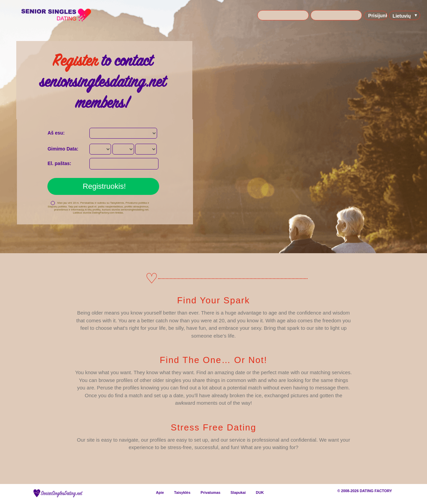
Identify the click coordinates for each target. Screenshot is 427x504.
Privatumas (210, 492)
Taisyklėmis (117, 203)
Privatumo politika (136, 203)
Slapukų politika (57, 207)
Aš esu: (56, 133)
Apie (160, 492)
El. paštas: (59, 163)
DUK (260, 492)
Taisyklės (182, 492)
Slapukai (238, 492)
